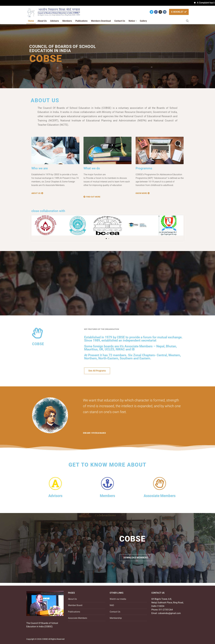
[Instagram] (160, 12)
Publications (74, 612)
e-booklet (179, 12)
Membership (116, 618)
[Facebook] (156, 12)
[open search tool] (187, 21)
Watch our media (118, 599)
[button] (106, 239)
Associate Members (78, 618)
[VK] (165, 12)
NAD (112, 605)
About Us (72, 599)
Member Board (75, 605)
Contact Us (115, 612)
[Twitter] (152, 12)
